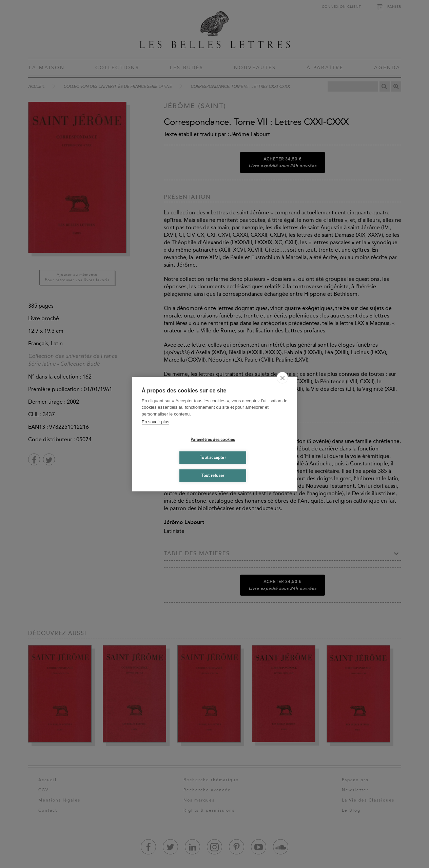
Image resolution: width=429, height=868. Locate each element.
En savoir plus (156, 422)
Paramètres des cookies (213, 440)
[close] (282, 378)
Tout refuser (213, 476)
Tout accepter (213, 458)
